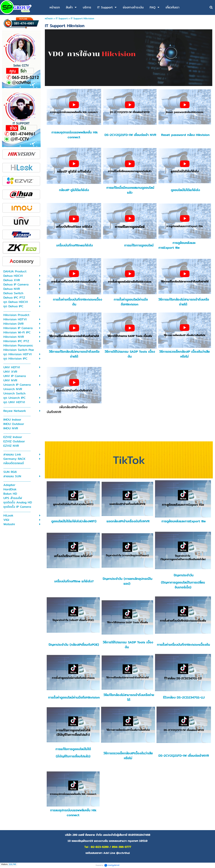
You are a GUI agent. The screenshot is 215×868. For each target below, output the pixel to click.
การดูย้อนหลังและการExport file (177, 245)
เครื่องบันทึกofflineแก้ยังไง (74, 245)
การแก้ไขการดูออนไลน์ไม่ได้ (73, 749)
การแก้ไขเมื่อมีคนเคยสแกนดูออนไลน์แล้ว (130, 190)
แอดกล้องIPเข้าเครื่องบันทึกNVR (128, 521)
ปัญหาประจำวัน (183, 575)
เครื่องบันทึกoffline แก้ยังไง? (74, 581)
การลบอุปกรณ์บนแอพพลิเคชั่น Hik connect (74, 135)
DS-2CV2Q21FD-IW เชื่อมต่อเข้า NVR (130, 135)
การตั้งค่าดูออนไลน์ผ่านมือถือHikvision (131, 302)
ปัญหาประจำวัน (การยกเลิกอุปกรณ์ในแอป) (127, 581)
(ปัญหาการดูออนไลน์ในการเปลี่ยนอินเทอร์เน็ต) (183, 585)
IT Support (62, 18)
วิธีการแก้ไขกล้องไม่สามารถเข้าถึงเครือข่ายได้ (184, 302)
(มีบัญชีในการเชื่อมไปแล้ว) (73, 756)
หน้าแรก (49, 18)
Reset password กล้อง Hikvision (185, 135)
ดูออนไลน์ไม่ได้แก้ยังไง (185, 190)
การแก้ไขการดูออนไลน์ (139, 245)
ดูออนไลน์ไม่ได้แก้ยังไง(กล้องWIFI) (74, 521)
